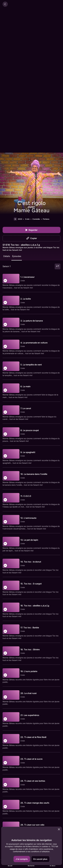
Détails (7, 256)
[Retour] (5, 4)
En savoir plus (40, 859)
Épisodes (17, 256)
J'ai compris (22, 859)
